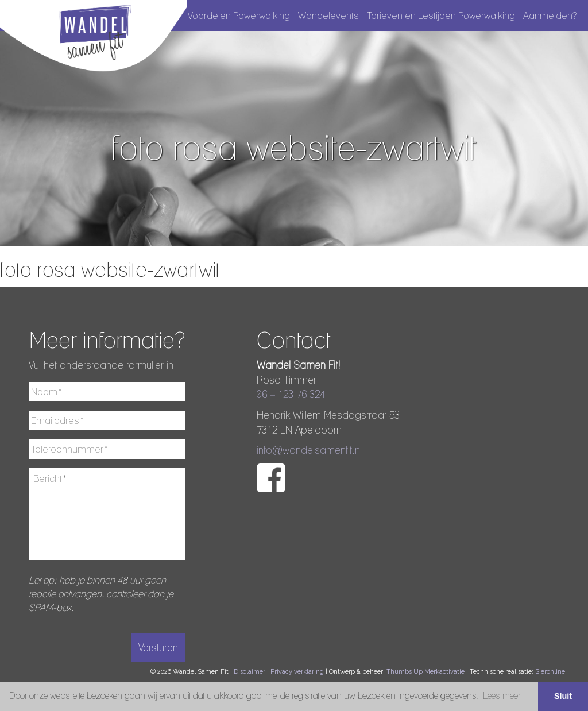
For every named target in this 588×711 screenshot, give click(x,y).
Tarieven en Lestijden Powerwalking (441, 16)
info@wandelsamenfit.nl (309, 450)
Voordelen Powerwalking (239, 16)
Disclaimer (249, 672)
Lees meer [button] (502, 696)
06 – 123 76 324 (291, 394)
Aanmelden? (550, 16)
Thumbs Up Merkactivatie (425, 672)
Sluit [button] (563, 696)
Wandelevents (328, 16)
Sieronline (550, 672)
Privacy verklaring (297, 672)
